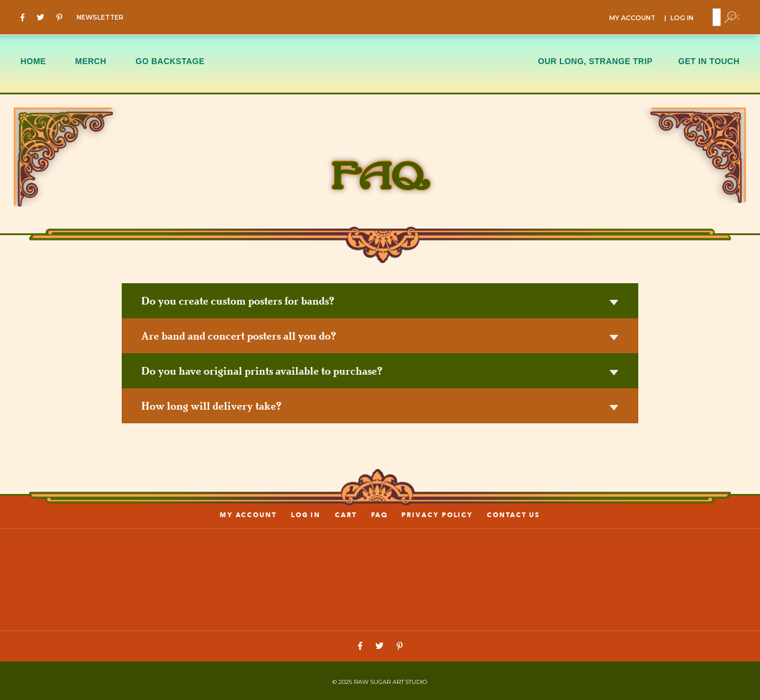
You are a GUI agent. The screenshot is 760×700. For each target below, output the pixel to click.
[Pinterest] (62, 16)
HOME (33, 60)
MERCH (91, 60)
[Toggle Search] (730, 17)
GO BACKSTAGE (170, 60)
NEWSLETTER (100, 17)
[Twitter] (44, 16)
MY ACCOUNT (629, 18)
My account (249, 514)
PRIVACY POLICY (437, 514)
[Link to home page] (380, 577)
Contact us (513, 514)
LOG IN (683, 18)
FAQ (379, 514)
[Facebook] (26, 16)
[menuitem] (40, 62)
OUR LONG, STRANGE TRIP (595, 60)
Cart (346, 514)
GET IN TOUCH (709, 60)
